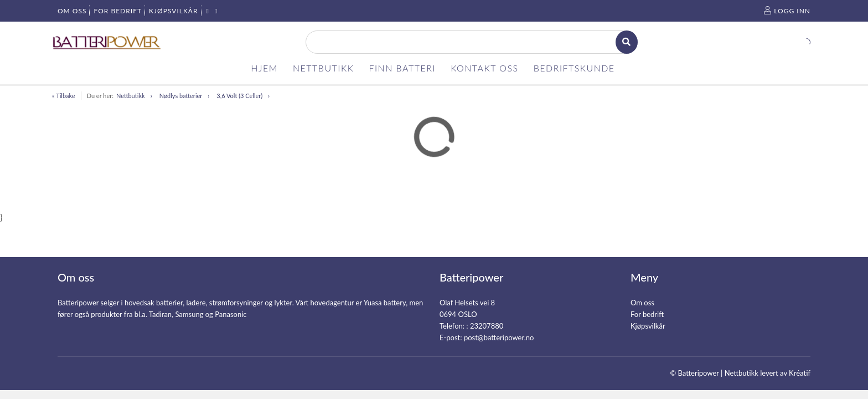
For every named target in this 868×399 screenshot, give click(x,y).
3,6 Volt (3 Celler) (239, 96)
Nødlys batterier (181, 96)
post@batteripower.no (499, 337)
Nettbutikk (131, 96)
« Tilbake (64, 96)
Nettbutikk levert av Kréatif (768, 373)
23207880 (487, 326)
